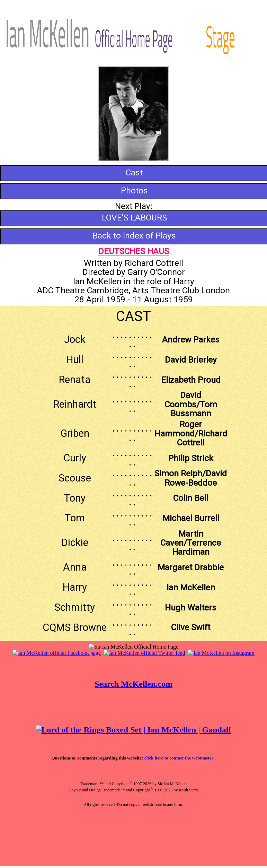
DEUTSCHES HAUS (134, 251)
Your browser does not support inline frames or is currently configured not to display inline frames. (133, 754)
